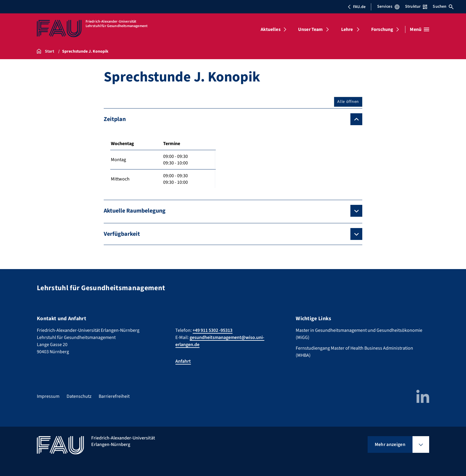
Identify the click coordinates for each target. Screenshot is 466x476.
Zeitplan (115, 119)
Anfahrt (183, 361)
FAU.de (357, 7)
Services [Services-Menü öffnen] (388, 7)
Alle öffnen (348, 102)
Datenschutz (79, 396)
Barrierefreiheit (114, 396)
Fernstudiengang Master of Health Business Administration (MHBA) (354, 352)
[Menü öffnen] (419, 29)
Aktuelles (270, 29)
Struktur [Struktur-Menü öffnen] (416, 7)
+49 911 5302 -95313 (212, 330)
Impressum (48, 396)
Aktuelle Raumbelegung (135, 211)
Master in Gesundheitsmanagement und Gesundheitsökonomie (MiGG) (359, 334)
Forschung (382, 29)
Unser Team (311, 29)
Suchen (443, 7)
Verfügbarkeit (122, 234)
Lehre (347, 29)
